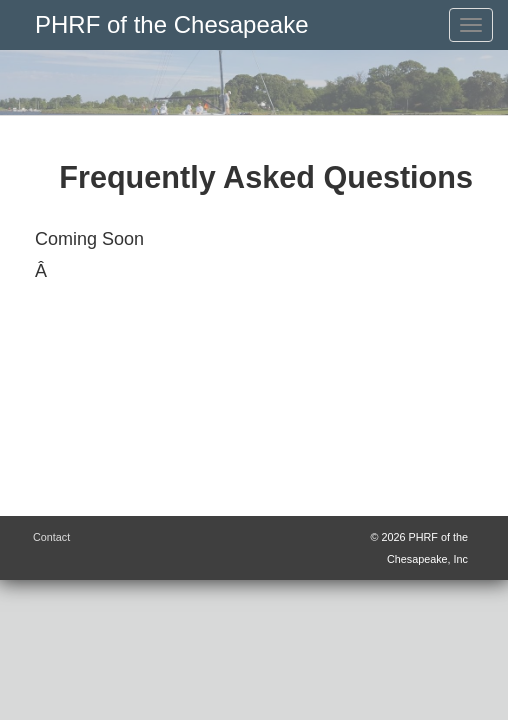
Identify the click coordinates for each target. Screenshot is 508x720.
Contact (51, 537)
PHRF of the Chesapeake (171, 24)
